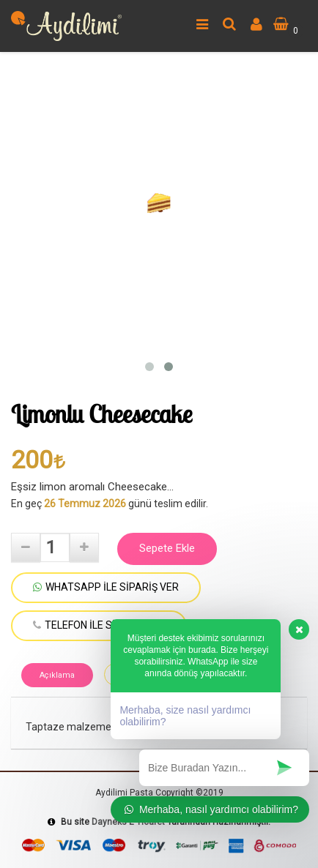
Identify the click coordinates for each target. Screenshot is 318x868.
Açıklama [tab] (57, 675)
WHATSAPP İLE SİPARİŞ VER (106, 587)
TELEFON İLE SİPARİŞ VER (99, 625)
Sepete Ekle (167, 548)
